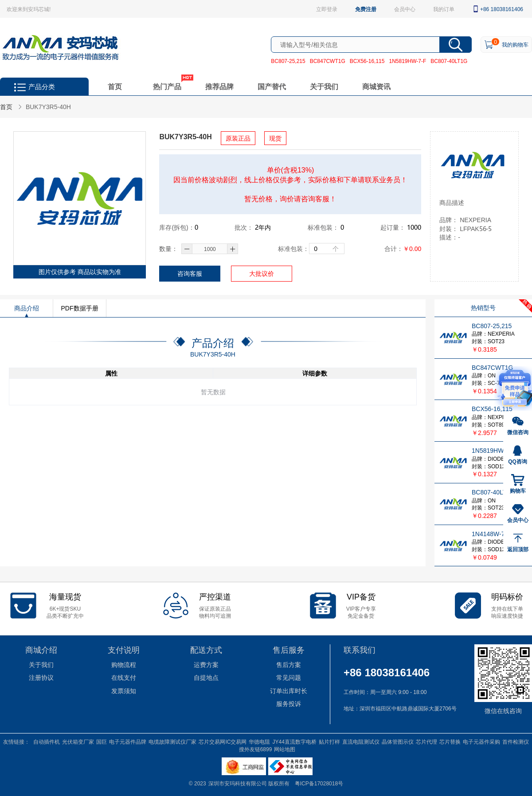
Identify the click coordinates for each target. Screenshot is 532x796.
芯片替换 (450, 741)
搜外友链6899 (256, 749)
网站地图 (285, 749)
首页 (115, 86)
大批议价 (262, 273)
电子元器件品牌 (128, 741)
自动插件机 (47, 741)
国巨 (102, 741)
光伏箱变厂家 (78, 741)
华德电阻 (259, 741)
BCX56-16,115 (367, 61)
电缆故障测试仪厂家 (172, 741)
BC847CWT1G (328, 61)
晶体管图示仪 (398, 741)
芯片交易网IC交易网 (223, 741)
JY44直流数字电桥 (294, 741)
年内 (263, 227)
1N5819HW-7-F (407, 61)
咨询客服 (190, 273)
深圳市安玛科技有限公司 (238, 783)
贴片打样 (329, 741)
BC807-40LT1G (449, 61)
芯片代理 (426, 741)
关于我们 (324, 86)
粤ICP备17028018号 (319, 783)
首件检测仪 (516, 741)
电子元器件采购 (481, 741)
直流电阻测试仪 (361, 741)
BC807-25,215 (288, 61)
